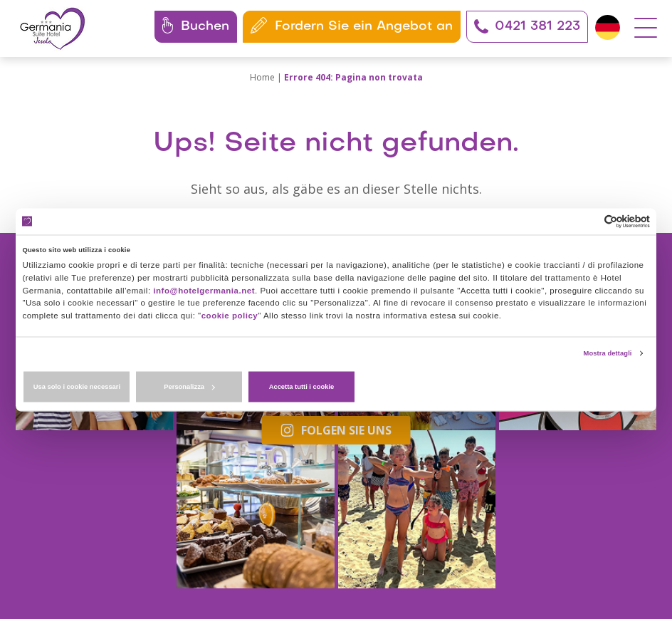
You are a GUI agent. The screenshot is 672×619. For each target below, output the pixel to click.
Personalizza (337, 380)
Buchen (194, 25)
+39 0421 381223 (90, 501)
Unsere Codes (66, 567)
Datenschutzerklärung (353, 552)
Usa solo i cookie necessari (126, 380)
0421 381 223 (526, 26)
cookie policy (392, 306)
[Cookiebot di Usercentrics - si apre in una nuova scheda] (588, 228)
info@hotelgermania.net (564, 285)
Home (262, 77)
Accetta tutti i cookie (547, 380)
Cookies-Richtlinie (447, 552)
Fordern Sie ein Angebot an (350, 25)
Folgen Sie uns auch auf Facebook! (429, 445)
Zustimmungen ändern (541, 552)
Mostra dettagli (609, 345)
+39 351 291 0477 (120, 517)
